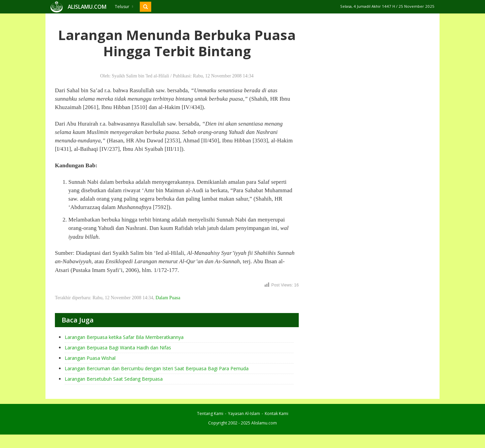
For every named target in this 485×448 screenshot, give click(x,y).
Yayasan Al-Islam (244, 413)
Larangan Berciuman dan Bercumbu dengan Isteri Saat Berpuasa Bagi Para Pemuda (157, 368)
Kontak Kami (277, 413)
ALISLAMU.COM (87, 7)
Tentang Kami (210, 413)
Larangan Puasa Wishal (90, 358)
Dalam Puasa (168, 298)
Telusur (124, 7)
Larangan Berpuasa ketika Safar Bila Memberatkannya (124, 337)
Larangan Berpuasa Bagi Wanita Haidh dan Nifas (118, 348)
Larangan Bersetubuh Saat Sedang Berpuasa (114, 379)
